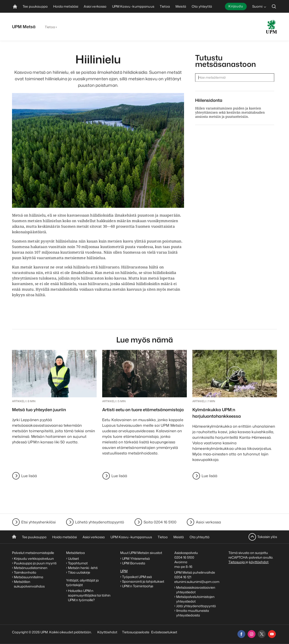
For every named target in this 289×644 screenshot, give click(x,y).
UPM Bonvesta (134, 563)
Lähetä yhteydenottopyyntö (100, 522)
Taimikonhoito (25, 572)
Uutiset (73, 558)
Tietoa (50, 27)
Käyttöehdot (107, 632)
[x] (262, 634)
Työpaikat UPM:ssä (137, 577)
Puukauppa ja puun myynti (35, 563)
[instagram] (252, 634)
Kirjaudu (236, 6)
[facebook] (241, 634)
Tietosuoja (237, 562)
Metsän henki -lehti (83, 568)
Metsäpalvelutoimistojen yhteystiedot (195, 599)
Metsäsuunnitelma (29, 577)
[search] (274, 6)
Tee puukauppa (34, 537)
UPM (124, 571)
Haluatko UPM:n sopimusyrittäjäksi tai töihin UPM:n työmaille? (89, 595)
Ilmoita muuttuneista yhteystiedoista (193, 613)
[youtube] (272, 634)
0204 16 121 (183, 577)
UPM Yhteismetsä (136, 558)
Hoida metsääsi (65, 537)
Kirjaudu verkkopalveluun (34, 558)
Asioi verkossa (208, 522)
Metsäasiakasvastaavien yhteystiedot (196, 590)
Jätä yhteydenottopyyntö (196, 606)
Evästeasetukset (164, 632)
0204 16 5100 (184, 557)
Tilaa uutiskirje (79, 572)
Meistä (179, 537)
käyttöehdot (259, 562)
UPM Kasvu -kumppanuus (131, 537)
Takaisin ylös (267, 537)
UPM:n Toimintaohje (138, 586)
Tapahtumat (78, 563)
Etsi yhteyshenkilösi (38, 522)
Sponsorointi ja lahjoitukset (143, 581)
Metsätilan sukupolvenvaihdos (29, 584)
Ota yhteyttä (200, 537)
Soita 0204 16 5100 (160, 522)
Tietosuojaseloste (135, 632)
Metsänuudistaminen (31, 568)
